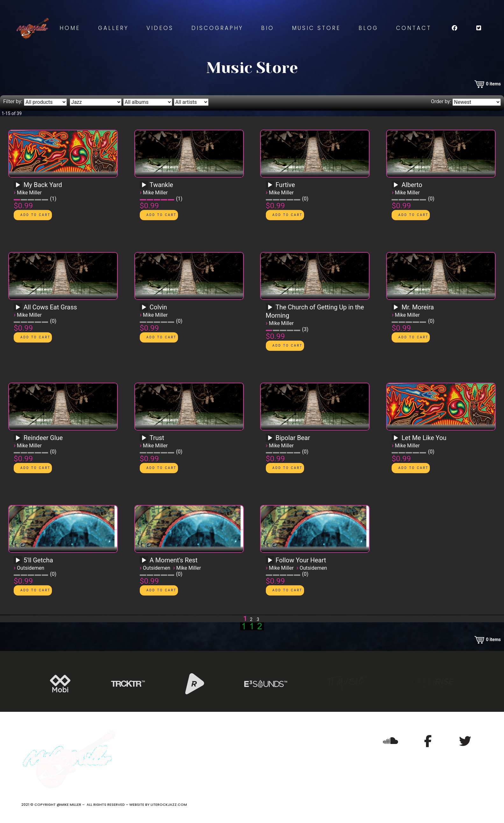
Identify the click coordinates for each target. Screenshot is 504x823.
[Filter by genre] (96, 102)
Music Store (316, 28)
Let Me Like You (424, 438)
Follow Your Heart (301, 560)
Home (70, 28)
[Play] (18, 185)
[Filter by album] (148, 102)
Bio (268, 28)
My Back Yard (43, 185)
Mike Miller (29, 193)
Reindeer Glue (43, 438)
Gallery (113, 28)
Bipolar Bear (293, 438)
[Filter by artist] (191, 102)
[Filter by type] (45, 102)
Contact (414, 28)
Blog (368, 28)
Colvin (158, 307)
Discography (217, 28)
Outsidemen (31, 568)
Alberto (412, 185)
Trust (157, 438)
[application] (19, 187)
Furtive (285, 185)
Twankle (161, 185)
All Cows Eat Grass (50, 307)
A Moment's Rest (174, 560)
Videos (160, 28)
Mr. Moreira (418, 307)
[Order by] (477, 102)
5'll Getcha (38, 560)
